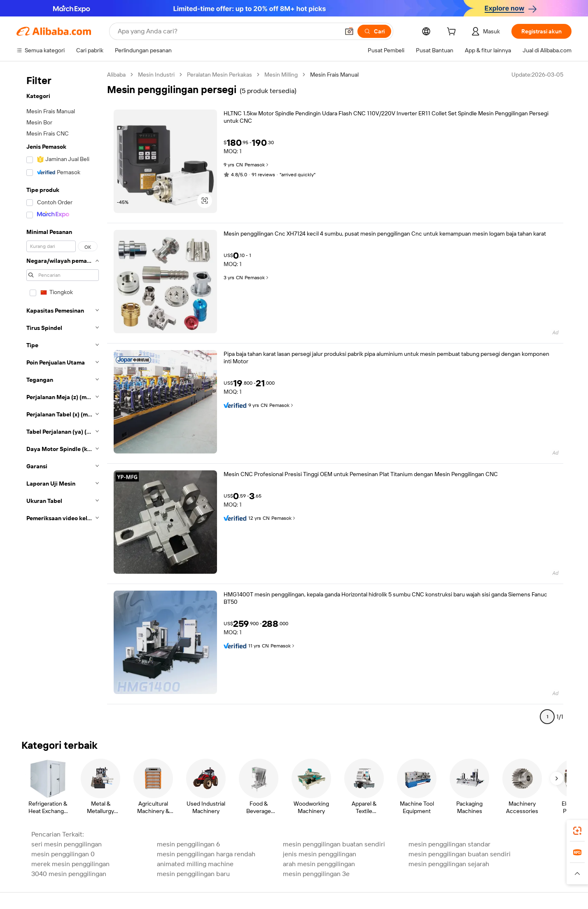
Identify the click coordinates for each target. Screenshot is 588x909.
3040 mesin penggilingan (69, 874)
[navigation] (63, 399)
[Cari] (374, 31)
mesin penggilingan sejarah (449, 864)
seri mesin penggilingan (66, 844)
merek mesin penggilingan (70, 864)
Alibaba (116, 75)
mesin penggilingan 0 (63, 854)
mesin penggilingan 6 (188, 844)
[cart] (453, 33)
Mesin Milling (281, 75)
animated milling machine (195, 864)
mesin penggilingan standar (449, 844)
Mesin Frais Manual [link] (334, 75)
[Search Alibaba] (228, 31)
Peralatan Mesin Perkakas (219, 75)
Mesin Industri (156, 75)
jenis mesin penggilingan (320, 854)
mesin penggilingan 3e (316, 874)
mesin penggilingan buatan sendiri (334, 844)
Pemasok (257, 165)
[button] (349, 31)
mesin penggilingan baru (193, 874)
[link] (577, 831)
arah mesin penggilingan (319, 864)
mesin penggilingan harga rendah (206, 854)
